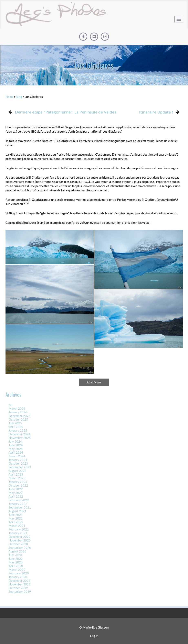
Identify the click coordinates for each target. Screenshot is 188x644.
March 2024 (17, 456)
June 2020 (16, 559)
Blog (19, 97)
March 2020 (17, 570)
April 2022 (16, 496)
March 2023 (17, 478)
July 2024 (15, 441)
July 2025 (15, 423)
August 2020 (17, 551)
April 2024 (16, 452)
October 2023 (18, 463)
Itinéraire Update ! (156, 112)
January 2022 (18, 504)
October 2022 (18, 485)
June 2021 (16, 515)
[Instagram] (105, 37)
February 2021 (19, 529)
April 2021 (16, 522)
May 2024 (16, 449)
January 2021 (18, 533)
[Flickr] (94, 37)
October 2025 (18, 419)
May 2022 (16, 493)
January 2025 (18, 430)
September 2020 (20, 548)
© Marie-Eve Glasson (94, 627)
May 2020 (16, 562)
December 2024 (19, 434)
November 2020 (20, 540)
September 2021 (20, 507)
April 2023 (16, 474)
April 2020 (16, 566)
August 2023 (17, 471)
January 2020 (18, 577)
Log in (94, 636)
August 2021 (17, 511)
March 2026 (17, 408)
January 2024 (18, 460)
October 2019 (18, 588)
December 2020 (19, 537)
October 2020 (18, 544)
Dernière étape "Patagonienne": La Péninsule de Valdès (66, 112)
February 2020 (19, 573)
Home (9, 97)
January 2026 (18, 412)
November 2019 (20, 584)
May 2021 (16, 518)
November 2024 (20, 438)
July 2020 (15, 555)
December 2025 (19, 416)
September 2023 (20, 467)
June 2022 (16, 489)
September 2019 (20, 592)
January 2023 (18, 482)
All (10, 405)
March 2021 (17, 526)
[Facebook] (83, 37)
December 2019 (19, 581)
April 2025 (16, 427)
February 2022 (19, 500)
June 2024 (16, 445)
